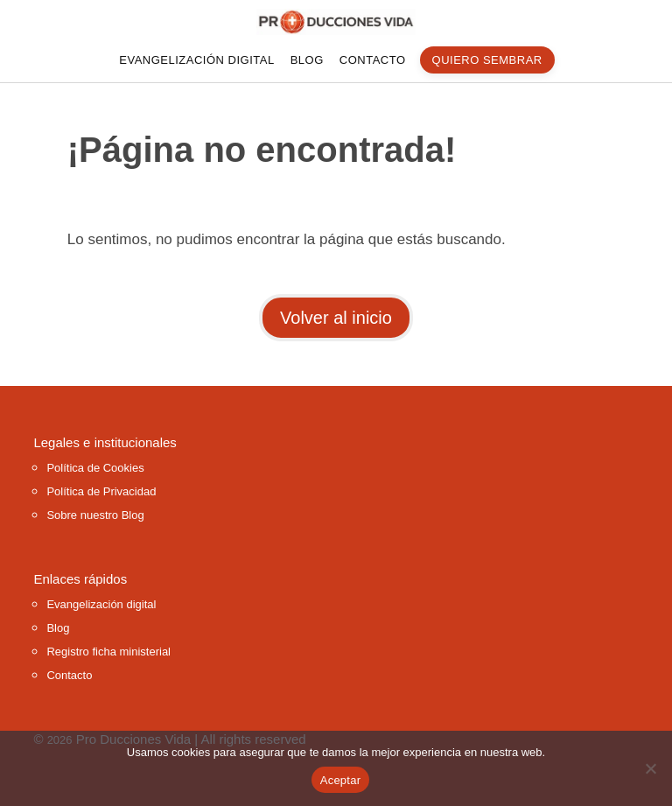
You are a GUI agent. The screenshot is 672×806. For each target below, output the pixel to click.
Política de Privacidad (101, 491)
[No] (650, 768)
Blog (307, 60)
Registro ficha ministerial (108, 652)
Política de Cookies (95, 468)
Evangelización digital (196, 60)
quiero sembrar (487, 60)
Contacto (373, 60)
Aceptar (341, 780)
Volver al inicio (336, 318)
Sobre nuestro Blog (95, 515)
